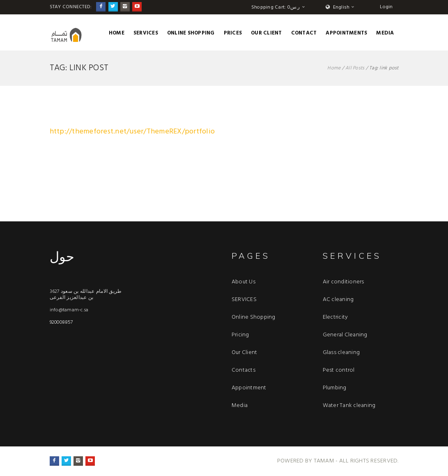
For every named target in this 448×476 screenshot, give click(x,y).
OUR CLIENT (267, 33)
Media (385, 33)
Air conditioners (343, 282)
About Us (244, 282)
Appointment (249, 388)
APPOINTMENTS (346, 33)
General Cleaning (345, 335)
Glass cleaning (341, 353)
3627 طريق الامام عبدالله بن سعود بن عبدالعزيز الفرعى (86, 295)
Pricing (240, 335)
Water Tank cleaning (349, 406)
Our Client (245, 353)
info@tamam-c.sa (69, 310)
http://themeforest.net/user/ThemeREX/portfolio (132, 132)
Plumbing (335, 388)
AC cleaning (338, 300)
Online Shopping (191, 33)
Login (386, 7)
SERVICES (146, 33)
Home (117, 33)
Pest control (339, 370)
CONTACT (304, 33)
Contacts (244, 370)
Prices (233, 33)
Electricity (335, 317)
